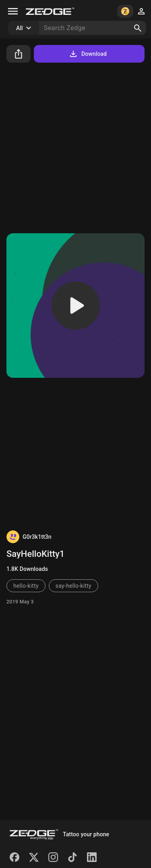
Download (88, 54)
